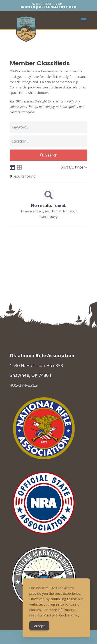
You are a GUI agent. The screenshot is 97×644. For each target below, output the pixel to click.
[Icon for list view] (12, 167)
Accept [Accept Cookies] (39, 626)
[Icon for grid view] (20, 168)
